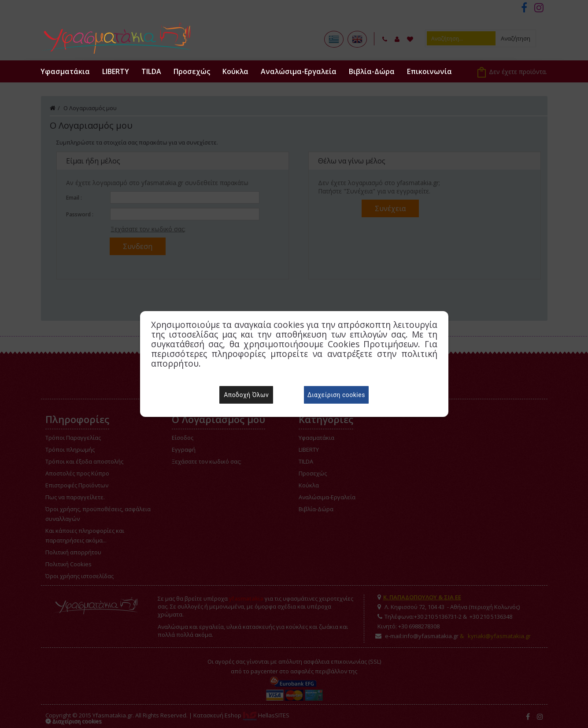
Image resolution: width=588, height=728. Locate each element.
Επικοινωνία (429, 71)
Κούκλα (235, 71)
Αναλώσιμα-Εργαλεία (299, 71)
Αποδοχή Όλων (246, 395)
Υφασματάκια (65, 71)
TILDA (151, 71)
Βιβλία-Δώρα (372, 71)
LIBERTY (116, 71)
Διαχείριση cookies (336, 395)
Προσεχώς (192, 71)
